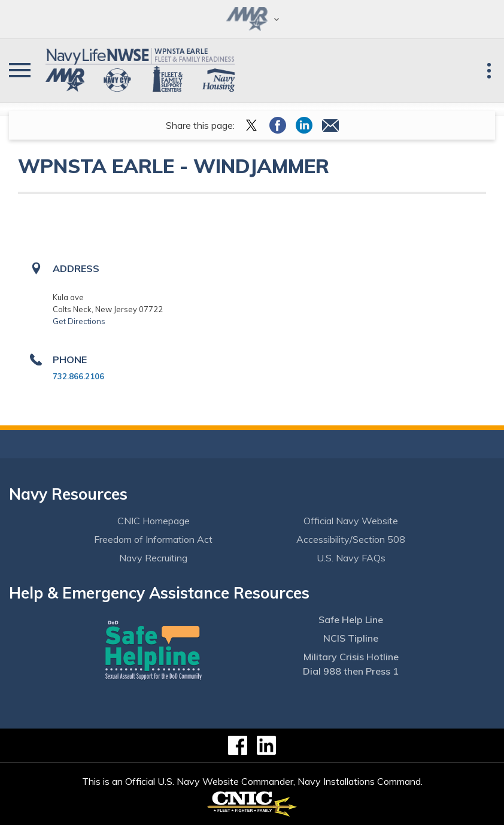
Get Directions (79, 321)
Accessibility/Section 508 (351, 539)
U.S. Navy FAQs (351, 558)
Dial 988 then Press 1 (351, 671)
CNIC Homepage (154, 521)
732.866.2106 (78, 376)
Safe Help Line (351, 619)
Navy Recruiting (153, 558)
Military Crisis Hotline (351, 657)
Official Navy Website (351, 521)
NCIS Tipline (351, 638)
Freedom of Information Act (153, 539)
